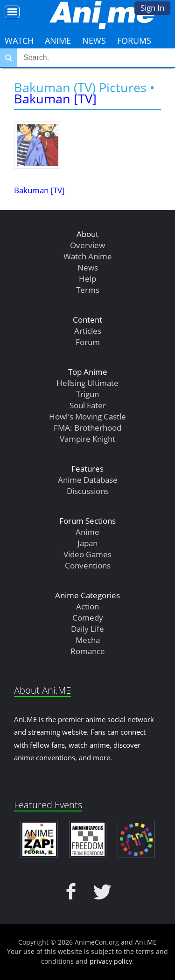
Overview (87, 245)
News (94, 41)
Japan (87, 543)
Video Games (87, 554)
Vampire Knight (87, 439)
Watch (19, 41)
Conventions (88, 565)
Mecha (88, 640)
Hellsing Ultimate (87, 383)
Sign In (152, 8)
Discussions (88, 491)
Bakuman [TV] (55, 98)
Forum (88, 342)
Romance (88, 651)
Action (87, 606)
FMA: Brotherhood (87, 428)
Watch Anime (88, 256)
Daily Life (87, 629)
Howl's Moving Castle (87, 416)
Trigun (87, 394)
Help (87, 279)
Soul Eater (88, 405)
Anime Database (88, 480)
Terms (88, 290)
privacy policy (111, 961)
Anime (58, 41)
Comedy (88, 618)
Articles (88, 331)
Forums (134, 41)
